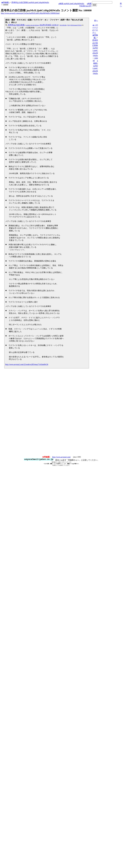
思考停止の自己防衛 (23, 25)
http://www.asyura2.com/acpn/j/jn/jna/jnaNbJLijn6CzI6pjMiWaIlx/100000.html (30, 13)
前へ (96, 20)
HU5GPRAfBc (63, 25)
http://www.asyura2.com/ (61, 457)
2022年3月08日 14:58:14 (49, 25)
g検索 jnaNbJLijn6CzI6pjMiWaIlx (71, 4)
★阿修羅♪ (5, 2)
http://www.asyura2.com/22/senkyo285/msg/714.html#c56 (27, 364)
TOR (69, 25)
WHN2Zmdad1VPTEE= (76, 25)
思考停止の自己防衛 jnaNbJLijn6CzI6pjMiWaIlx (30, 2)
